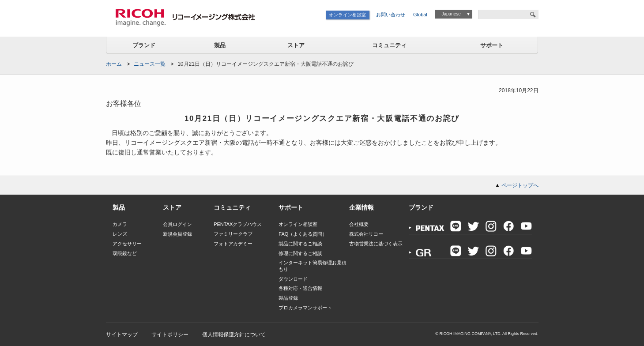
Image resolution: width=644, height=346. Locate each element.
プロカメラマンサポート (305, 308)
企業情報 (362, 207)
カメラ (120, 224)
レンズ (120, 234)
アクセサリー (127, 244)
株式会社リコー (366, 234)
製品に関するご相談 (300, 244)
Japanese (451, 14)
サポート (492, 45)
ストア (296, 45)
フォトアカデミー (233, 244)
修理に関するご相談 (300, 253)
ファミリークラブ (233, 234)
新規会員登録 (177, 234)
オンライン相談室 (348, 15)
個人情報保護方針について (234, 335)
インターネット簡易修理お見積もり (313, 266)
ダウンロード (293, 279)
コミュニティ (389, 45)
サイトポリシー (170, 335)
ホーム (114, 64)
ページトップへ (520, 185)
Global (420, 15)
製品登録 (288, 298)
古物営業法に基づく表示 (376, 244)
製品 (220, 45)
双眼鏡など (125, 253)
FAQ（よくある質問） (303, 234)
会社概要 (359, 224)
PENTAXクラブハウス (238, 224)
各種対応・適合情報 (300, 288)
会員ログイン (177, 224)
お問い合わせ (391, 15)
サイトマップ (122, 335)
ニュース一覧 (150, 64)
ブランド (144, 45)
